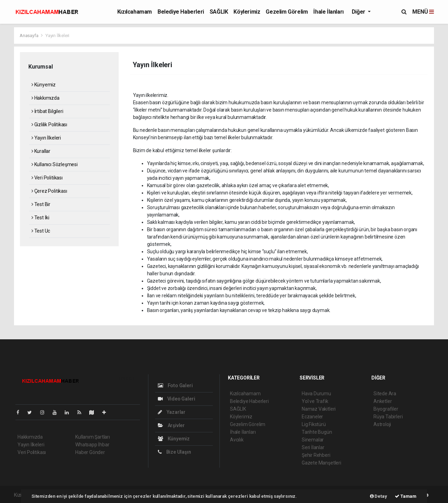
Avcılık (237, 440)
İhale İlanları (328, 12)
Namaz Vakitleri (319, 409)
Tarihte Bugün (317, 432)
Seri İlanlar (313, 447)
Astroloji (382, 424)
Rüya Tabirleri (388, 417)
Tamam (406, 496)
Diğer (359, 12)
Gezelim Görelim (287, 12)
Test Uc (41, 231)
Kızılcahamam (135, 12)
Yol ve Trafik (315, 401)
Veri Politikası (47, 178)
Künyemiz (44, 85)
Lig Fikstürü (314, 424)
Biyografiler (386, 409)
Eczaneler (312, 417)
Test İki (40, 218)
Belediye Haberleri (181, 12)
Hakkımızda (45, 98)
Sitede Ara (385, 394)
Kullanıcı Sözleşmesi (55, 164)
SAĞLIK (219, 12)
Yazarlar (172, 412)
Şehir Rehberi (316, 455)
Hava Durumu (316, 394)
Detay (379, 496)
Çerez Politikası (49, 191)
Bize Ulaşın (174, 452)
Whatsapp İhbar (92, 445)
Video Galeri (176, 399)
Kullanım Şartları (93, 437)
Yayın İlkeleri (57, 36)
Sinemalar (313, 440)
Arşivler (171, 425)
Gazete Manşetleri (321, 463)
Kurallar (41, 151)
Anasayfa (29, 36)
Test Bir (41, 204)
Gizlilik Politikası (49, 125)
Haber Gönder (90, 452)
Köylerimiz (247, 12)
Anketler (383, 401)
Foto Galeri (175, 385)
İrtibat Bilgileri (47, 111)
